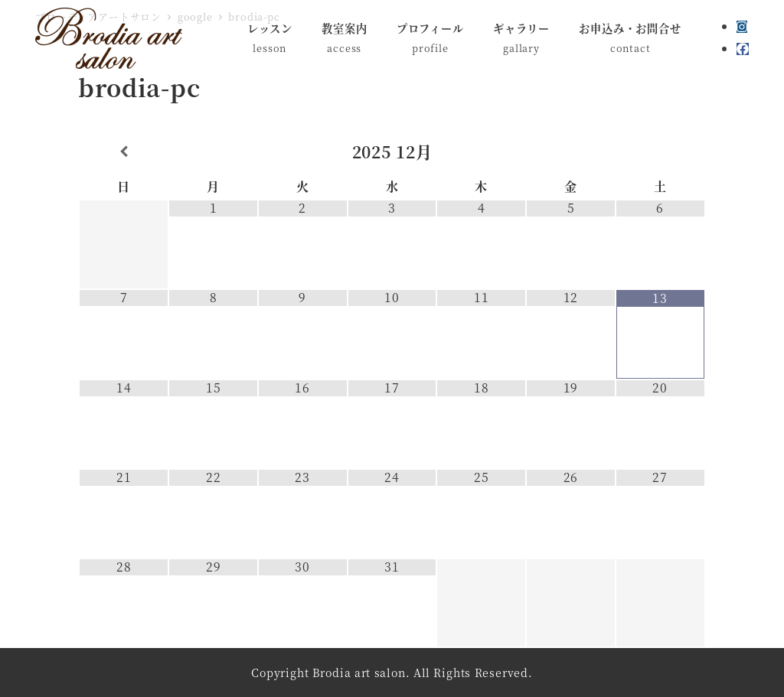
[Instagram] (742, 26)
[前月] (124, 152)
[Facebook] (743, 49)
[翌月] (660, 152)
